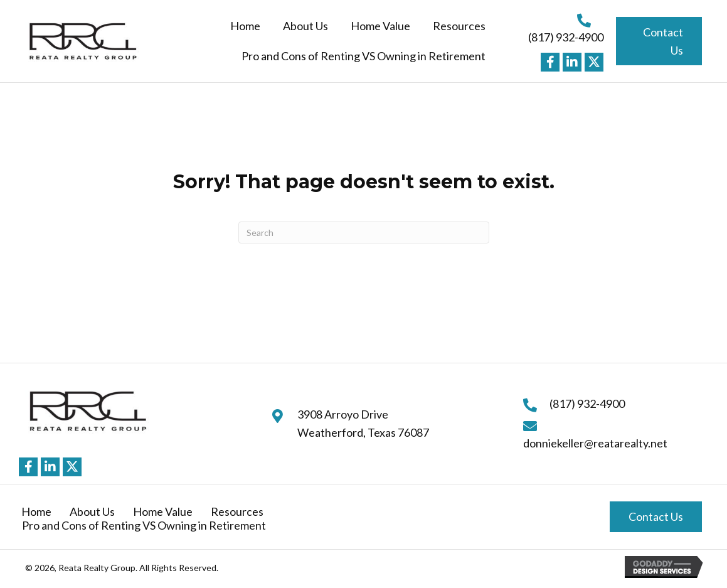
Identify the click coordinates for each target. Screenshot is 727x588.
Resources (237, 511)
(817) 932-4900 (566, 37)
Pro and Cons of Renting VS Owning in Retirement (144, 525)
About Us (92, 511)
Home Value (163, 511)
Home (36, 511)
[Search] (364, 233)
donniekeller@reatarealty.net (595, 443)
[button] (550, 62)
